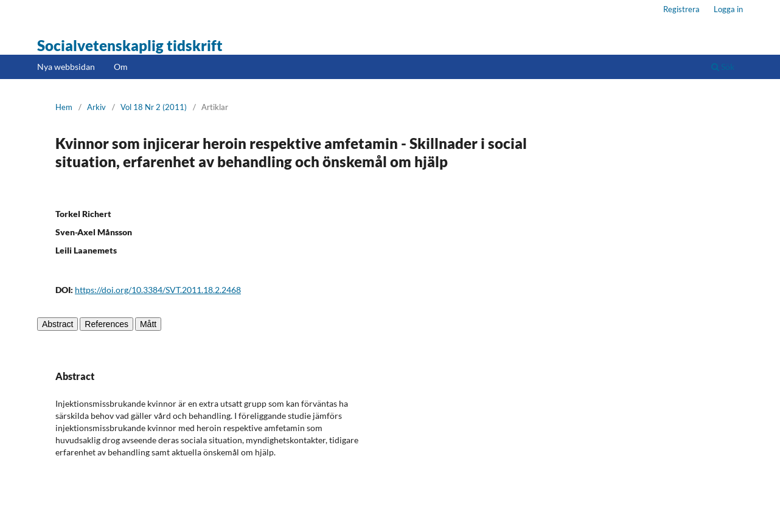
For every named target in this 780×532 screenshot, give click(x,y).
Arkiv (96, 107)
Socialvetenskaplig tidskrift (130, 45)
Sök (723, 67)
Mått (148, 324)
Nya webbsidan (66, 67)
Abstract (57, 324)
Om (121, 67)
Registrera (681, 9)
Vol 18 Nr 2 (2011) (154, 107)
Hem (64, 107)
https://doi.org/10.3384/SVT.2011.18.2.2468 (158, 290)
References (106, 324)
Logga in (728, 9)
